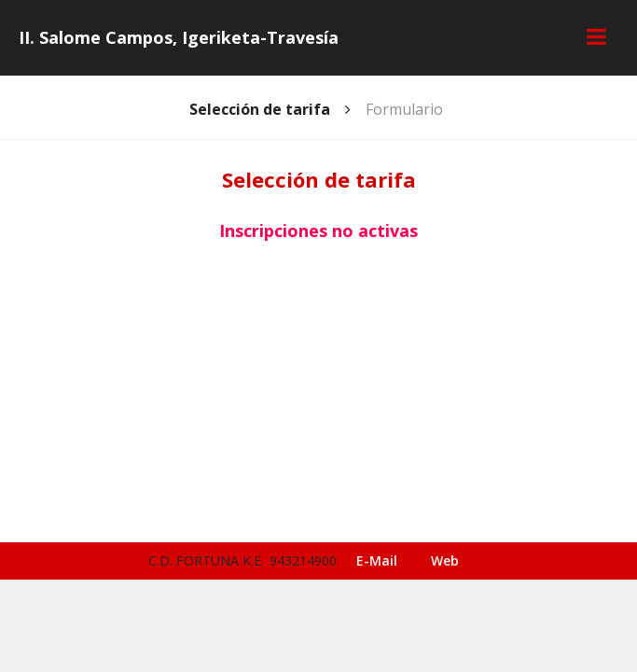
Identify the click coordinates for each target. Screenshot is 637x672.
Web (445, 560)
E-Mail (377, 560)
